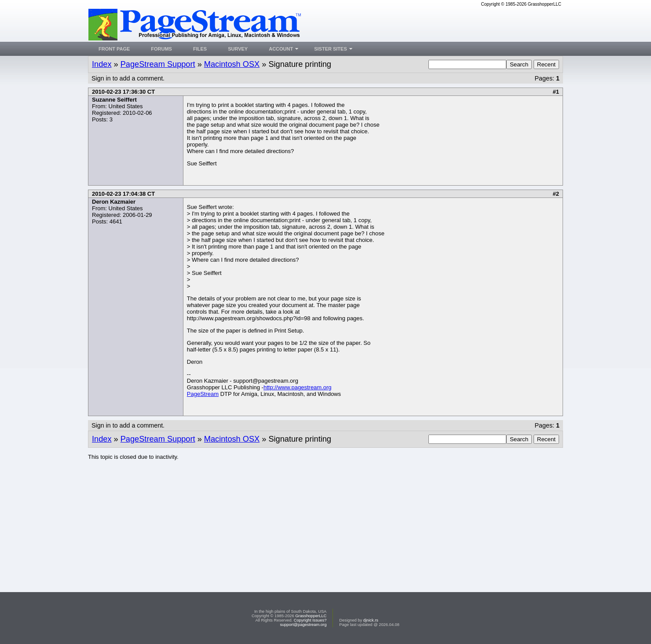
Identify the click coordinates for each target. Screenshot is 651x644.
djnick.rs (371, 620)
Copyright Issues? (310, 620)
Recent (546, 64)
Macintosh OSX (232, 64)
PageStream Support (158, 64)
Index (102, 64)
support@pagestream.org (303, 625)
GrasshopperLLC (311, 616)
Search (519, 64)
